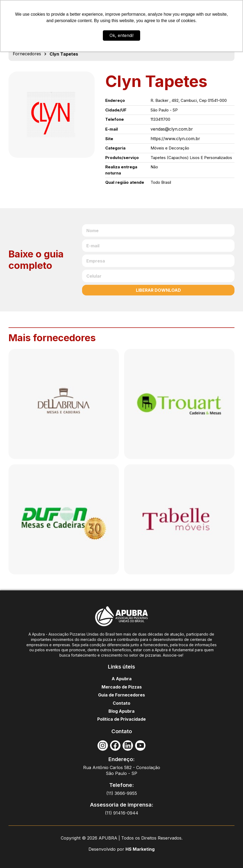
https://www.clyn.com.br (175, 139)
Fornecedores (27, 54)
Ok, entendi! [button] (122, 35)
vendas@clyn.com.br (172, 129)
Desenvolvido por (107, 849)
